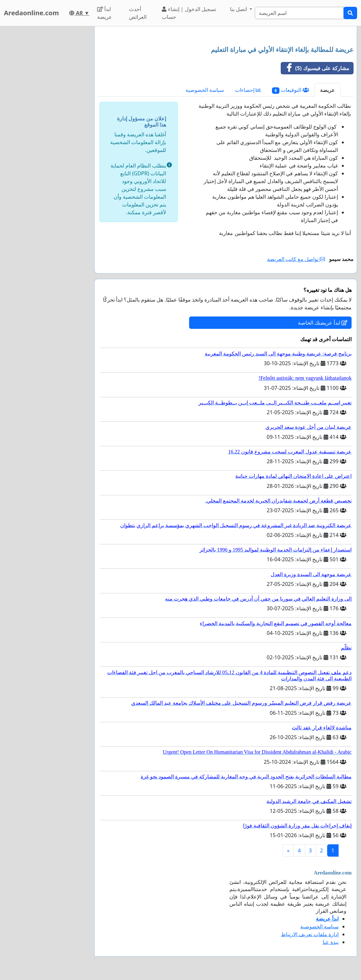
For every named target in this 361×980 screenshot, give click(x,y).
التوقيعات (290, 90)
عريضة (328, 90)
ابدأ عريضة (105, 13)
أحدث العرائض (138, 13)
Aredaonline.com (31, 13)
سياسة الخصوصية (205, 90)
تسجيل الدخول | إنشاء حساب (189, 13)
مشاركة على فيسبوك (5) (315, 68)
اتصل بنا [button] (239, 9)
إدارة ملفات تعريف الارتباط (310, 934)
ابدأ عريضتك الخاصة (323, 323)
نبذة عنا (331, 942)
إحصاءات (248, 90)
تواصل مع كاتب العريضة (296, 259)
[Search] (299, 13)
